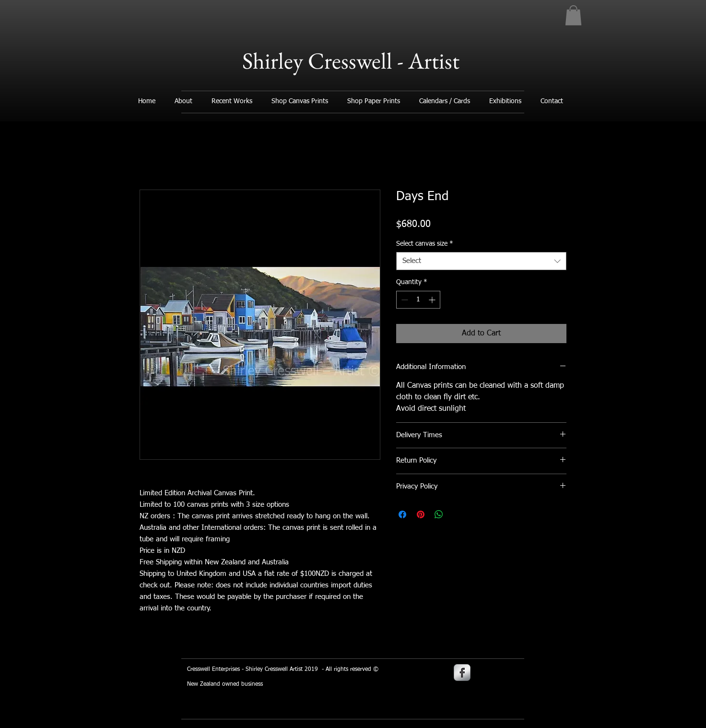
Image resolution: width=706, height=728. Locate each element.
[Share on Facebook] (402, 514)
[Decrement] (404, 300)
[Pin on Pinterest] (421, 514)
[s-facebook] (462, 673)
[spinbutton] (418, 300)
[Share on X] (457, 514)
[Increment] (433, 300)
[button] (573, 15)
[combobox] (481, 261)
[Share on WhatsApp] (439, 514)
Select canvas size (425, 244)
